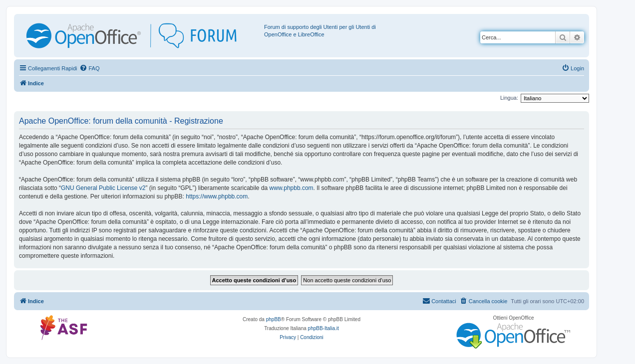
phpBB (274, 319)
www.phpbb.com (292, 188)
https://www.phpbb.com (217, 196)
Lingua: (509, 98)
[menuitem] (89, 68)
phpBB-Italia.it (323, 328)
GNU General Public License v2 (103, 188)
